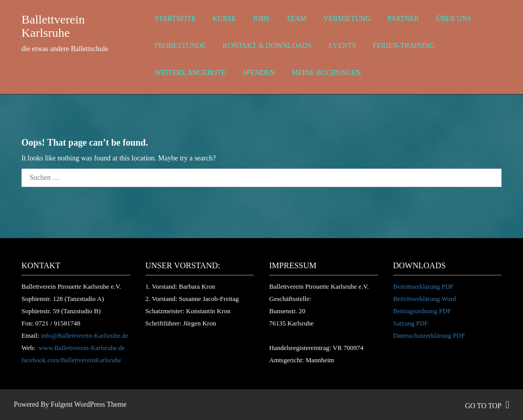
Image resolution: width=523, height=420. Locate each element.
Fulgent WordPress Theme (88, 404)
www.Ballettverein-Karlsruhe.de (82, 348)
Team (297, 19)
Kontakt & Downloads (267, 46)
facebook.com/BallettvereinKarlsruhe (71, 360)
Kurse (224, 19)
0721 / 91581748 (58, 323)
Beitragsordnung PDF (422, 311)
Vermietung (347, 19)
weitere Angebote (191, 73)
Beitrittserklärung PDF (424, 286)
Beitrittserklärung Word (425, 299)
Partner (403, 19)
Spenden (259, 73)
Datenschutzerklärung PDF (429, 335)
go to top (487, 406)
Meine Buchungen (326, 73)
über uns (453, 19)
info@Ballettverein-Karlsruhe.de (85, 335)
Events (342, 46)
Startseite (175, 19)
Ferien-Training (404, 46)
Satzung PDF (411, 323)
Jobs (261, 19)
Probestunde (180, 46)
